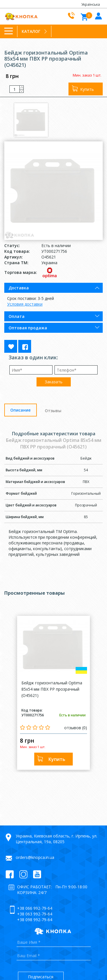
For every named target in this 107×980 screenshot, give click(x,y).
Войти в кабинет (98, 16)
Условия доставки (25, 304)
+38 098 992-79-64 (35, 920)
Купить (87, 89)
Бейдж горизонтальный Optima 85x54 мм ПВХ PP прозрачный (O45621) (52, 689)
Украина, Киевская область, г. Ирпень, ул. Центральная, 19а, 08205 (56, 839)
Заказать (54, 382)
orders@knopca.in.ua (35, 857)
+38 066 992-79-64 (35, 908)
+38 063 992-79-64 (35, 914)
